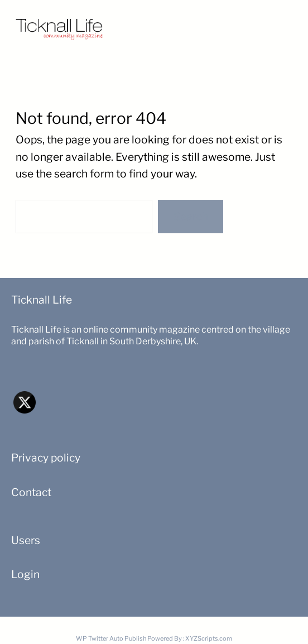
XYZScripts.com (209, 638)
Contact (31, 492)
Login (25, 574)
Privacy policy (46, 458)
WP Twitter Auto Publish (111, 638)
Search (191, 217)
